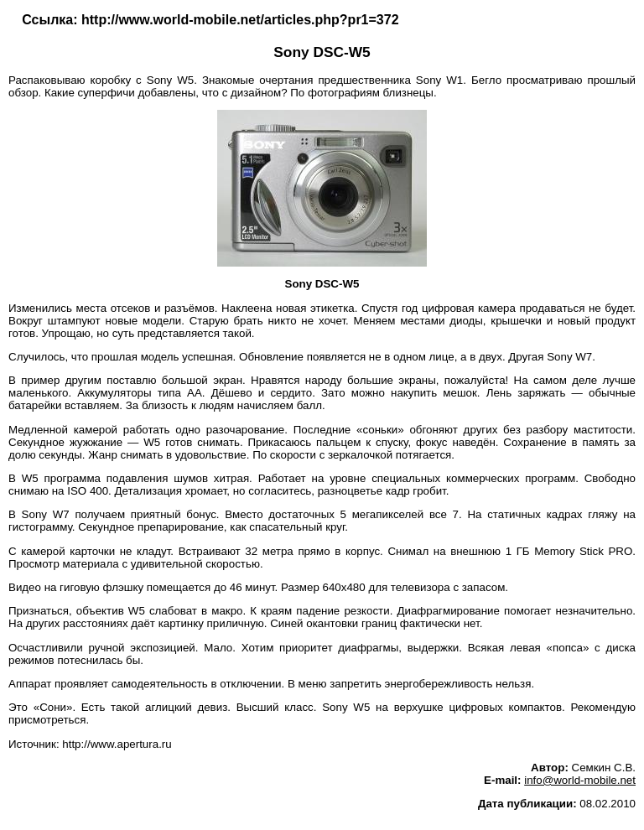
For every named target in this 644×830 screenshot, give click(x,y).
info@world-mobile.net (580, 780)
